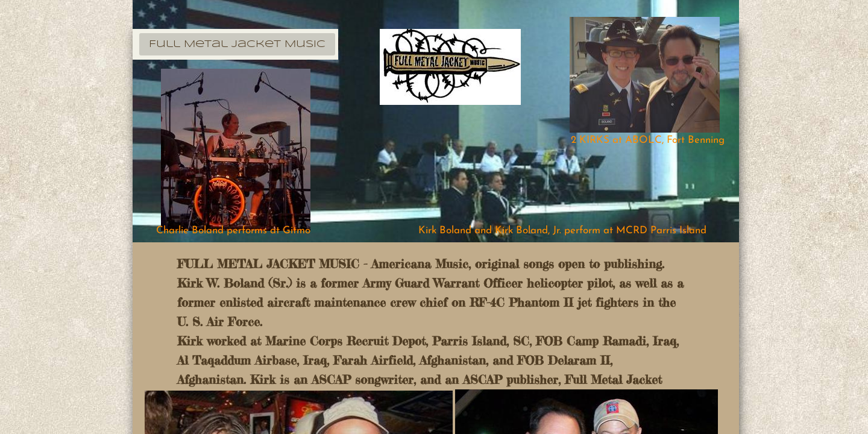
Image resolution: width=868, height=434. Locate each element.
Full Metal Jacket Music (237, 44)
